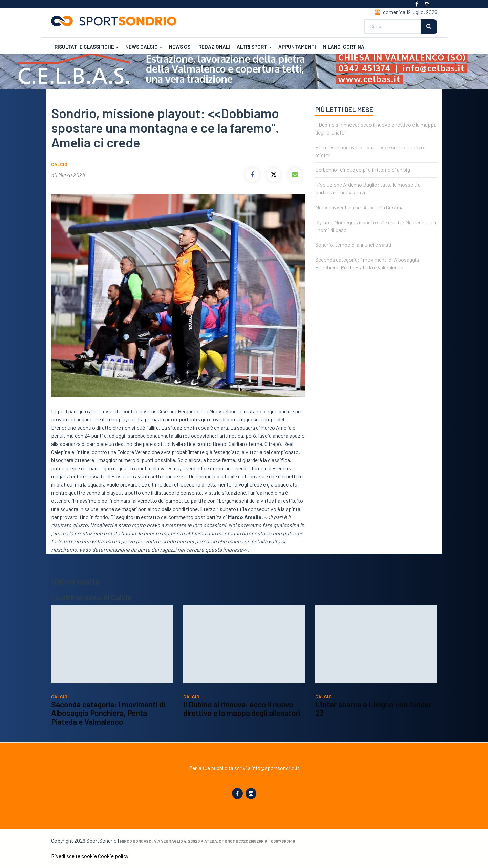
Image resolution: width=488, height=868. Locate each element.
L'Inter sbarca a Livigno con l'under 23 (373, 731)
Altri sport (254, 47)
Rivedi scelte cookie (74, 856)
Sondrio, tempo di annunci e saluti (353, 244)
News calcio (144, 47)
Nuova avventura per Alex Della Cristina (359, 207)
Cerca (429, 27)
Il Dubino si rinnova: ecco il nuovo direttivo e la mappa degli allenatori (242, 731)
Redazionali (214, 47)
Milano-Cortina (344, 47)
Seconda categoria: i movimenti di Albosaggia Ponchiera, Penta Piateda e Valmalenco (108, 735)
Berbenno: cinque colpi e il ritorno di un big (363, 170)
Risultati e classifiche (87, 47)
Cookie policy (113, 856)
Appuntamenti (297, 47)
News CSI (180, 47)
